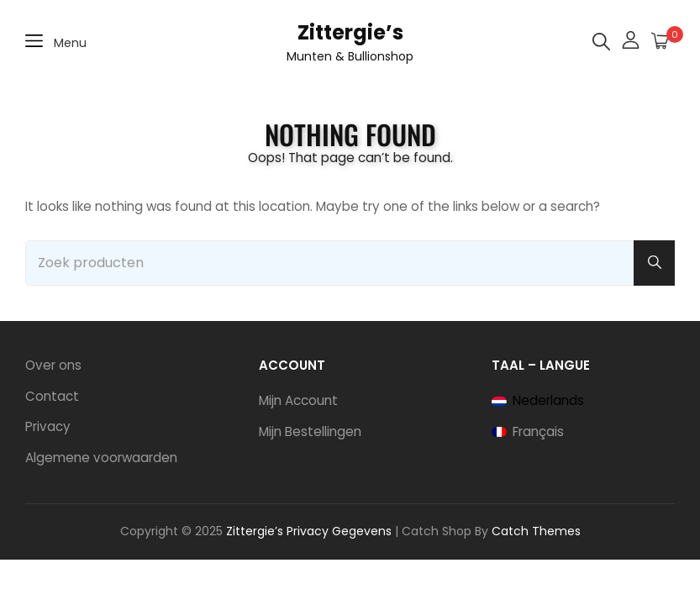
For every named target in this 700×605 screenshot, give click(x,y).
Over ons (53, 365)
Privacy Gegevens (339, 531)
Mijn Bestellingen (310, 431)
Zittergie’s (350, 32)
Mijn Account (298, 400)
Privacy (48, 426)
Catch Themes (536, 531)
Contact (52, 396)
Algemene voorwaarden (101, 458)
